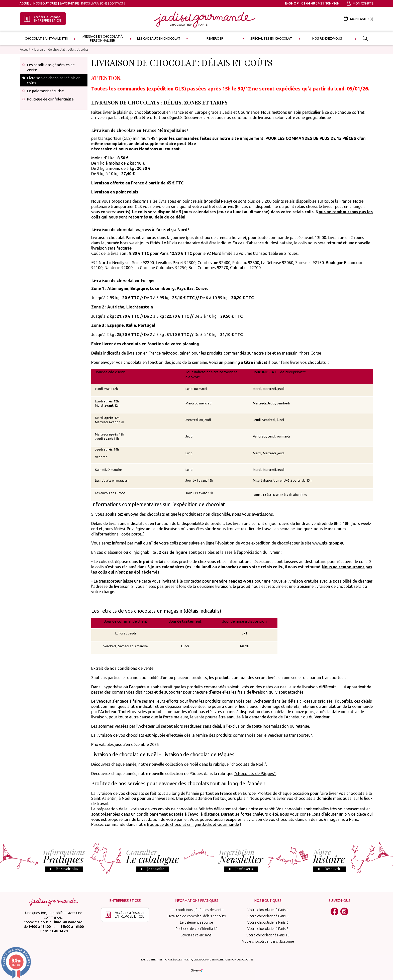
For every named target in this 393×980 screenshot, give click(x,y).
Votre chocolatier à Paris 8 (268, 929)
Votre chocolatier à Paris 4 (268, 910)
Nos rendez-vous (327, 38)
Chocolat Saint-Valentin (46, 38)
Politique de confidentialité (50, 99)
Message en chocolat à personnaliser (103, 38)
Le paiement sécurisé (45, 91)
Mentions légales (170, 960)
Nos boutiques (45, 3)
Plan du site (148, 960)
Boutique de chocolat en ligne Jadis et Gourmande (193, 824)
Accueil (25, 3)
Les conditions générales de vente (51, 67)
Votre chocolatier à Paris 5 (268, 916)
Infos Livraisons (94, 3)
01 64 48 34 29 (56, 931)
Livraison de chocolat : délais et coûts (61, 49)
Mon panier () (358, 18)
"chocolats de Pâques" (255, 774)
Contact (117, 3)
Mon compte (360, 3)
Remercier (215, 38)
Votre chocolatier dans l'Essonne (268, 941)
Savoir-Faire (69, 3)
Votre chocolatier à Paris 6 (268, 922)
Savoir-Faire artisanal (197, 935)
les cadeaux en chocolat (159, 38)
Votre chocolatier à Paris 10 (268, 935)
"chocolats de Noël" (248, 764)
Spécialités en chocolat (271, 38)
